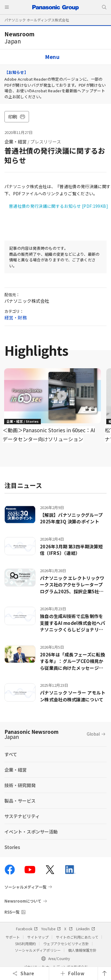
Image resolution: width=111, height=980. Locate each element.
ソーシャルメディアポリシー (38, 950)
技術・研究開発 (20, 785)
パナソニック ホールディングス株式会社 (37, 20)
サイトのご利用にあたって (77, 937)
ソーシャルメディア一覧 (25, 887)
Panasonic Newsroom (32, 734)
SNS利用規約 (25, 944)
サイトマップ (38, 937)
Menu (52, 57)
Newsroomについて (23, 901)
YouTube (51, 929)
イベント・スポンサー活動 (31, 832)
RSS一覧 (12, 912)
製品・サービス (20, 801)
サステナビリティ (22, 816)
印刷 (17, 117)
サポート (13, 937)
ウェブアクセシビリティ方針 (66, 944)
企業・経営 (16, 142)
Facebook (27, 929)
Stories (12, 847)
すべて (11, 754)
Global (93, 734)
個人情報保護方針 (82, 950)
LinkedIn (86, 929)
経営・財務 (16, 317)
